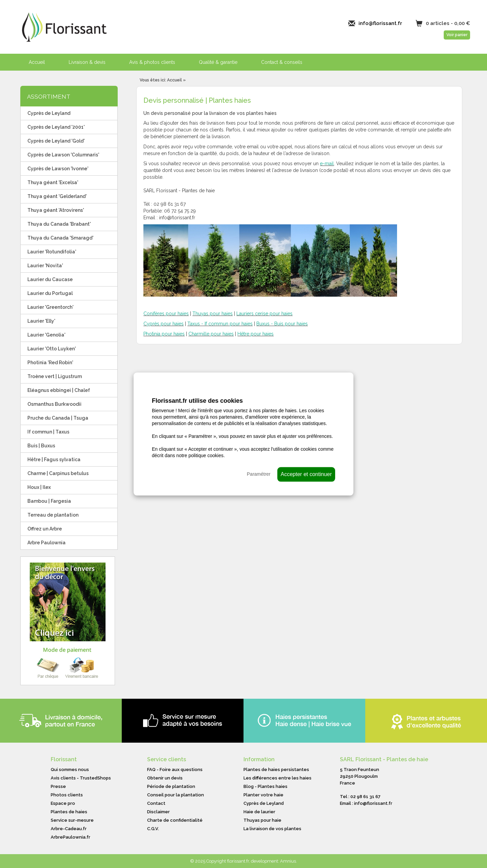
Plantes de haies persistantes (276, 770)
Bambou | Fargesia (49, 501)
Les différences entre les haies (277, 778)
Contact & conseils (282, 62)
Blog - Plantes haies (265, 786)
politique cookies (206, 455)
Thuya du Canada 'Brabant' (59, 224)
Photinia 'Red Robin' (50, 363)
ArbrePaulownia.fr (71, 837)
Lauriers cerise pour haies (264, 314)
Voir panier (457, 35)
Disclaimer (158, 812)
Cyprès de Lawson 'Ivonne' (58, 169)
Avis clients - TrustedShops (81, 778)
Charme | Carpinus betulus (58, 473)
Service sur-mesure (72, 820)
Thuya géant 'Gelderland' (57, 196)
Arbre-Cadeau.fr (69, 829)
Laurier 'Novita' (45, 266)
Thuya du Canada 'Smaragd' (60, 238)
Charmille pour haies (211, 334)
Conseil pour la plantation (176, 795)
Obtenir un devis (165, 778)
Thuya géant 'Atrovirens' (56, 210)
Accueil (37, 62)
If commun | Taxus (48, 432)
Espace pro (63, 803)
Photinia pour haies (164, 334)
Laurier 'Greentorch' (50, 307)
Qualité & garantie (218, 62)
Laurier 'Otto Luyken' (52, 349)
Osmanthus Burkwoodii (54, 404)
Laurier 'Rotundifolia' (52, 252)
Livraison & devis (87, 62)
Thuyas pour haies (213, 314)
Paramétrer (259, 474)
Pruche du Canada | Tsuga (58, 418)
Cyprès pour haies (164, 324)
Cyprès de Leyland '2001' (56, 127)
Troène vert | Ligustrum (55, 376)
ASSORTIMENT (49, 97)
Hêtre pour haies (256, 334)
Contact (156, 803)
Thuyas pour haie (262, 820)
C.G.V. (153, 829)
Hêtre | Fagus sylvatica (54, 460)
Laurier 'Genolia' (46, 335)
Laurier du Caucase (50, 279)
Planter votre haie (263, 795)
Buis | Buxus (41, 446)
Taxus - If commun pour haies (220, 324)
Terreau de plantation (53, 515)
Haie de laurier (259, 812)
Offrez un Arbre (45, 529)
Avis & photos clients (152, 62)
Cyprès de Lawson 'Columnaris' (63, 155)
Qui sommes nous (70, 770)
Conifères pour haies (166, 314)
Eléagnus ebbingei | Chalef (59, 390)
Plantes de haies (69, 812)
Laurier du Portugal (50, 293)
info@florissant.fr (380, 23)
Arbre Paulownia (47, 543)
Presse (58, 786)
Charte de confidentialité (175, 820)
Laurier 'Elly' (41, 321)
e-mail (327, 164)
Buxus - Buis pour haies (282, 324)
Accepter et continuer (306, 474)
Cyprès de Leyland (49, 113)
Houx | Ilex (39, 487)
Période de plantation (171, 786)
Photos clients (67, 795)
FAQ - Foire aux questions (175, 770)
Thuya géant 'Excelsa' (53, 182)
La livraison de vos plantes (272, 829)
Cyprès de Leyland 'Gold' (56, 141)
